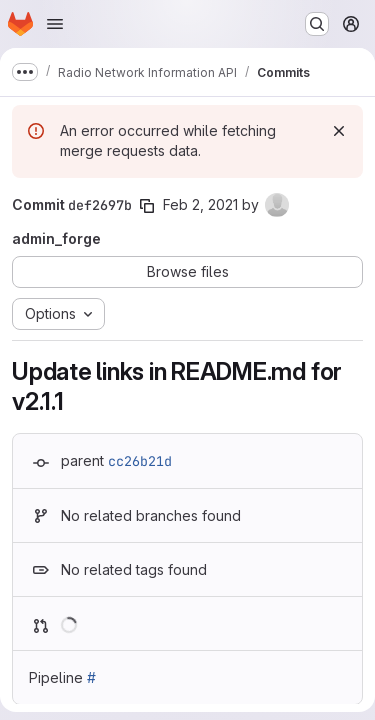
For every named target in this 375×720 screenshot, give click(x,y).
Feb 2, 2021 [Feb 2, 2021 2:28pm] (200, 204)
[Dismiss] (339, 131)
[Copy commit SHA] (147, 206)
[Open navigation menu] (55, 24)
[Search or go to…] (317, 24)
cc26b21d (140, 461)
